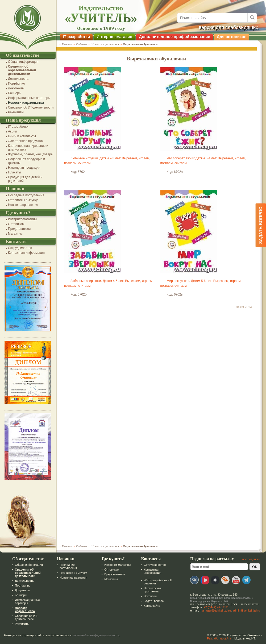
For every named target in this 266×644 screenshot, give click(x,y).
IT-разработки (76, 37)
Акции (13, 131)
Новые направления (23, 205)
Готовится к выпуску (23, 200)
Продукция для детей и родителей (25, 179)
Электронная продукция (26, 141)
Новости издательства (26, 103)
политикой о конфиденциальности (96, 635)
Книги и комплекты (22, 136)
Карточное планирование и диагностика (28, 148)
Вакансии (150, 596)
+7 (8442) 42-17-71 (216, 607)
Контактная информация (26, 253)
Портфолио (16, 84)
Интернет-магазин (114, 37)
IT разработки (18, 127)
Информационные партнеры (29, 98)
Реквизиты (16, 112)
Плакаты (14, 172)
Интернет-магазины (22, 219)
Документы (16, 88)
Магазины (15, 234)
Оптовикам (16, 224)
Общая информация (23, 62)
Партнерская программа (152, 590)
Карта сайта (152, 606)
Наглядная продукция (24, 168)
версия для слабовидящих (229, 27)
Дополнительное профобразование (174, 37)
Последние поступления (26, 195)
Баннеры (15, 93)
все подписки (251, 559)
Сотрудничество (20, 248)
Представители (19, 229)
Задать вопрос (153, 601)
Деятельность (18, 79)
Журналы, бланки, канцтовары (31, 154)
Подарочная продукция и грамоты (26, 161)
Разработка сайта (219, 638)
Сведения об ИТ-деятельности (31, 107)
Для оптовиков (232, 37)
